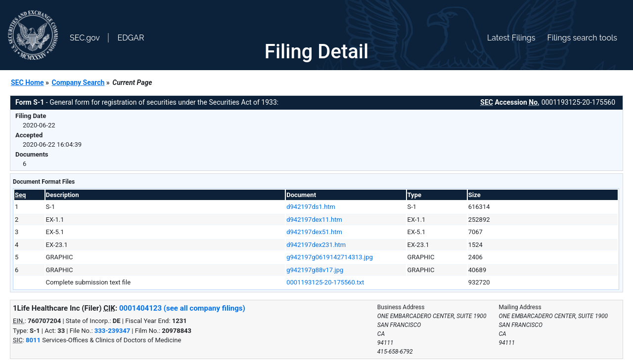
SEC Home (27, 82)
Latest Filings (511, 38)
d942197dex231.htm (316, 245)
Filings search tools (582, 38)
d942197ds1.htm (311, 207)
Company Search (78, 82)
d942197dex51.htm (314, 232)
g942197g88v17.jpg (315, 270)
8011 (33, 340)
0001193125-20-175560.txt (325, 282)
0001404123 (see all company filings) (182, 308)
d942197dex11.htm (314, 220)
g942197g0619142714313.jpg (330, 257)
